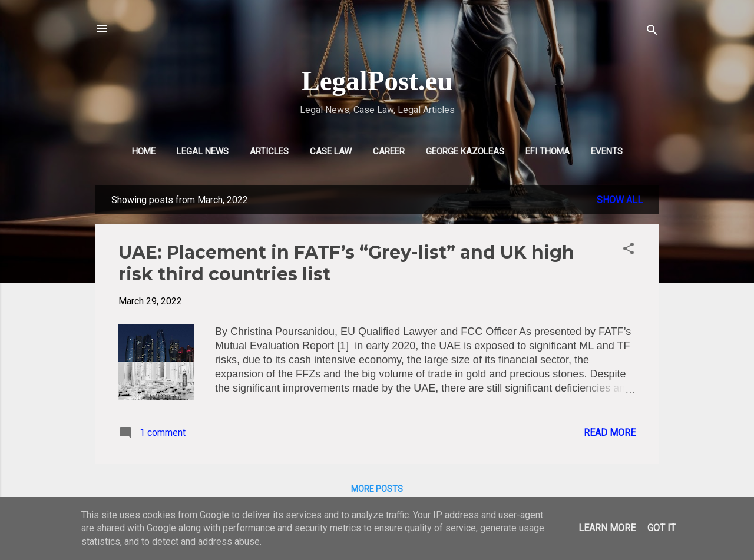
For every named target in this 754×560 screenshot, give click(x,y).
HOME (144, 151)
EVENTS (607, 151)
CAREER (389, 151)
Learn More (607, 528)
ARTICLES (269, 151)
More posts (377, 489)
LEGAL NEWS (203, 151)
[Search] (652, 32)
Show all (620, 200)
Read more (610, 433)
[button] (629, 251)
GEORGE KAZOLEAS (465, 151)
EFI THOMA (548, 151)
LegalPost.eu (377, 81)
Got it (662, 528)
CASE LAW (331, 151)
